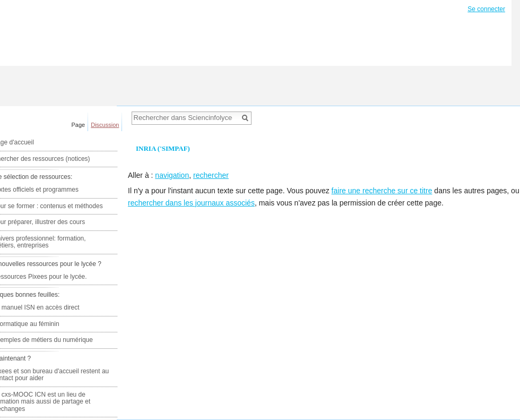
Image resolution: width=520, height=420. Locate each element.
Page (79, 125)
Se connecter (486, 9)
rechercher (211, 175)
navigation (172, 175)
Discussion (105, 125)
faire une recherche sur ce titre (382, 191)
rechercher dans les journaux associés (191, 203)
